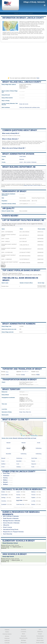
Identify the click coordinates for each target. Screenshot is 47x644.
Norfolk (18, 498)
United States (23, 156)
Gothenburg (21, 438)
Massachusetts (23, 638)
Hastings (3, 498)
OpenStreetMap (34, 436)
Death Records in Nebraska (11, 518)
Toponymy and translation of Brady (22, 369)
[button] (6, 423)
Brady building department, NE (19, 167)
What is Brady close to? (16, 420)
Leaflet (23, 436)
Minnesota (23, 643)
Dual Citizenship (8, 534)
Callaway (19, 467)
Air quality (8, 208)
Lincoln (21, 162)
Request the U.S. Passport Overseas (13, 532)
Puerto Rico (40, 638)
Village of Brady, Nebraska (34, 2)
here (38, 78)
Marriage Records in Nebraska (12, 521)
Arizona (7, 636)
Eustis (33, 467)
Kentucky (23, 629)
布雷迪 (38, 375)
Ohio (40, 629)
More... (3, 266)
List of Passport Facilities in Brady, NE (23, 220)
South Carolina (40, 643)
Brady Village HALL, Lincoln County (22, 82)
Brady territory (11, 389)
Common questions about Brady (20, 130)
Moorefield (8, 454)
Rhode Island (40, 640)
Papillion (33, 498)
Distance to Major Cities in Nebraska (22, 489)
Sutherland (6, 476)
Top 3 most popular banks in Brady (21, 270)
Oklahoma (40, 632)
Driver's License (7, 527)
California (7, 641)
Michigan (24, 640)
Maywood (34, 464)
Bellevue (33, 492)
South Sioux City (20, 504)
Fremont (33, 495)
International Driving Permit (11, 530)
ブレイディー (25, 372)
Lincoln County (23, 13)
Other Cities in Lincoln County (19, 471)
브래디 (7, 375)
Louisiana (23, 632)
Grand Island (4, 495)
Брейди (23, 375)
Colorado (7, 643)
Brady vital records (24, 104)
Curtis (18, 464)
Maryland (23, 636)
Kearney (18, 495)
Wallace (5, 480)
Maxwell (15, 438)
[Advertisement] (23, 59)
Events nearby (10, 216)
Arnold (39, 443)
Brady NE (31, 13)
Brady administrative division (18, 154)
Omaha (3, 492)
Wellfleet (3, 464)
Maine (23, 634)
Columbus (4, 501)
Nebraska (16, 13)
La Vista (33, 501)
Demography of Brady (14, 191)
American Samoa (7, 634)
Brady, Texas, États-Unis (25, 412)
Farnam (33, 461)
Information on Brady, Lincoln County (23, 18)
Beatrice (33, 504)
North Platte (27, 438)
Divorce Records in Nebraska (11, 523)
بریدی (7, 372)
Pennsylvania (40, 636)
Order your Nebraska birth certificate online (29, 107)
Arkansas (7, 638)
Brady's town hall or (29, 185)
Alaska (7, 632)
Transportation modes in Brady (20, 380)
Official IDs (6, 525)
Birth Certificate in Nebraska (11, 516)
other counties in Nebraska (30, 162)
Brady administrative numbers (19, 324)
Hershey (5, 478)
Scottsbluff (4, 504)
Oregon (40, 634)
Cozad (35, 438)
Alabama (7, 630)
